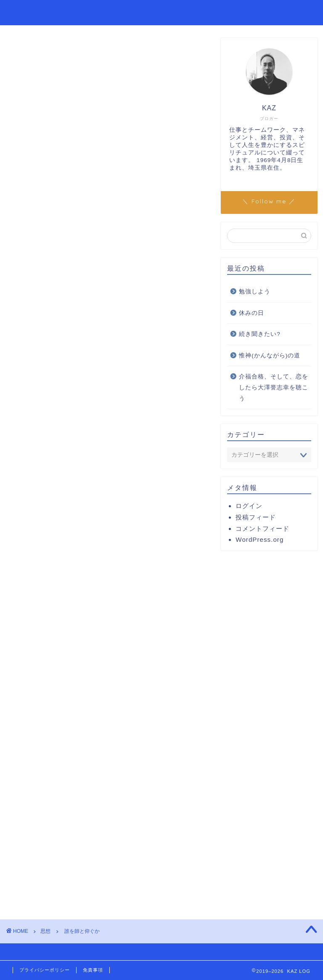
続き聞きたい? (260, 334)
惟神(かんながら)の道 (270, 356)
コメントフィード (262, 529)
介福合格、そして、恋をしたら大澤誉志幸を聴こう (274, 387)
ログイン (249, 506)
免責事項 (93, 970)
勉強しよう (255, 292)
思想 (21, 51)
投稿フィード (256, 517)
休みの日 (252, 313)
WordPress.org (259, 539)
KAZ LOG (32, 12)
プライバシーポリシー (45, 970)
